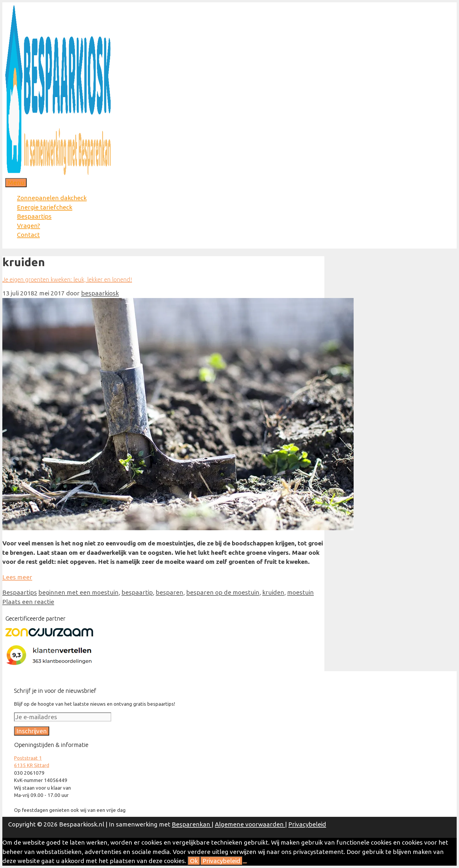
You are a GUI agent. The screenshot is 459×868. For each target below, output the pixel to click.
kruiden (273, 592)
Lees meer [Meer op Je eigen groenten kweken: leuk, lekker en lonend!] (17, 577)
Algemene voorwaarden (250, 824)
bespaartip (137, 592)
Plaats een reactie (28, 602)
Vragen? (29, 225)
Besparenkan (192, 824)
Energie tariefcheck (45, 207)
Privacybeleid (307, 824)
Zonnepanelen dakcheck (52, 198)
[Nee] (245, 863)
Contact (28, 235)
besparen (169, 592)
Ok (194, 861)
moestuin (300, 592)
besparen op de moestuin (223, 592)
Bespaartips (34, 216)
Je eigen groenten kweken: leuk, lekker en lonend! (67, 279)
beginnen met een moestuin (78, 592)
